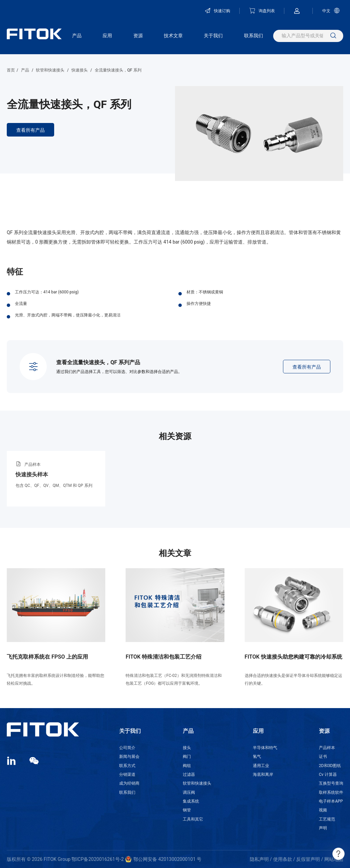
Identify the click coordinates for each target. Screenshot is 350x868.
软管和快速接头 (50, 70)
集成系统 (191, 801)
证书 (323, 757)
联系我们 (254, 36)
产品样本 (327, 748)
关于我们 (213, 36)
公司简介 (127, 748)
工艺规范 (327, 819)
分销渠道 (127, 774)
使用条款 (283, 859)
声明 (323, 828)
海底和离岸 (263, 774)
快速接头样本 (32, 474)
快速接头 (80, 70)
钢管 (187, 810)
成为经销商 (129, 783)
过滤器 (189, 774)
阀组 (187, 766)
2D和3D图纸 (330, 766)
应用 (107, 36)
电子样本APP (331, 801)
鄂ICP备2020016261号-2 (97, 859)
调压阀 (189, 792)
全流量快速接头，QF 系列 (118, 70)
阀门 (187, 757)
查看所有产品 (30, 130)
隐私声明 (259, 859)
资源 (138, 36)
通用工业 (261, 766)
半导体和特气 (265, 748)
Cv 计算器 (328, 774)
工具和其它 (193, 819)
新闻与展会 (129, 757)
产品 (77, 36)
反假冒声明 (308, 859)
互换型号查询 (331, 783)
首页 (11, 70)
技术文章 (173, 36)
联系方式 (127, 766)
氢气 (257, 757)
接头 (187, 748)
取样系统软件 (331, 792)
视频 (323, 810)
